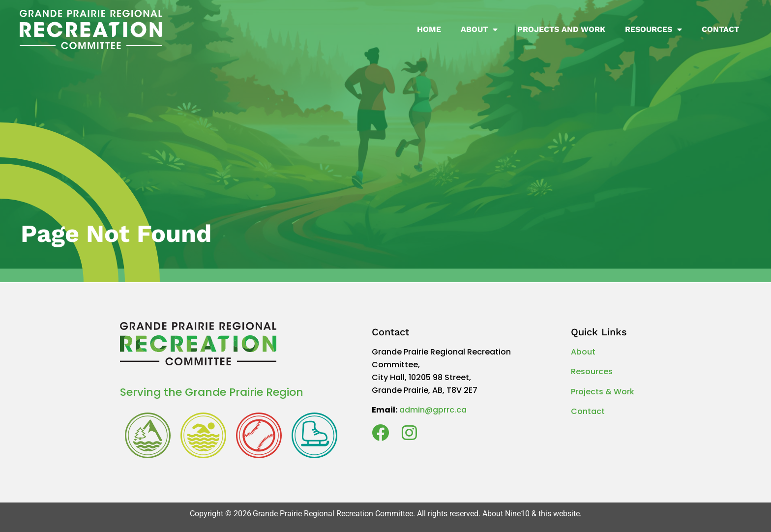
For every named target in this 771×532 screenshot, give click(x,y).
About (479, 30)
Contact (720, 29)
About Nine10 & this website (531, 514)
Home (429, 29)
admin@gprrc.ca (433, 410)
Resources (653, 30)
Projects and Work (561, 29)
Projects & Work (603, 392)
